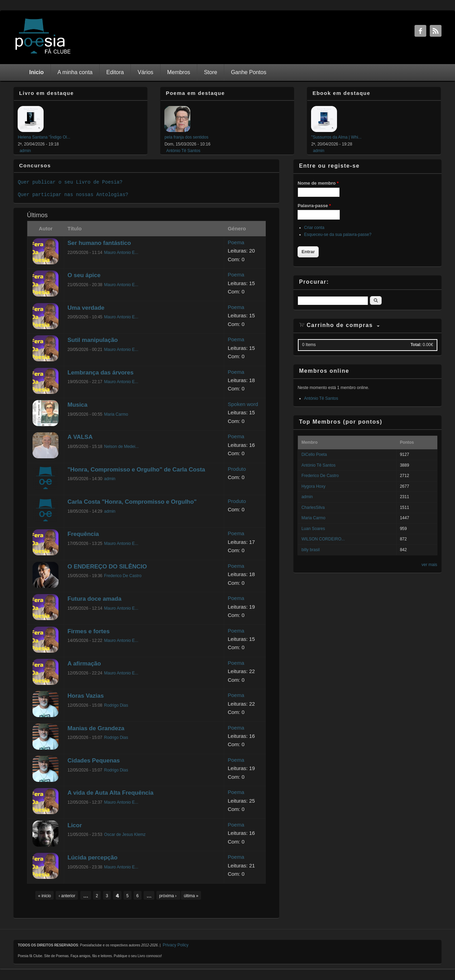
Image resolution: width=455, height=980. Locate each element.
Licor (75, 825)
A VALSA (80, 437)
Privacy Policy (176, 945)
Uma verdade (86, 308)
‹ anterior (67, 896)
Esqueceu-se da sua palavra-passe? (338, 235)
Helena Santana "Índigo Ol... (44, 137)
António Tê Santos (183, 151)
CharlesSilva (313, 507)
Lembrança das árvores (101, 373)
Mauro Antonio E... (121, 253)
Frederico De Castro (123, 576)
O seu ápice (84, 275)
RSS (436, 31)
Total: (416, 345)
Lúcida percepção (93, 858)
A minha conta (75, 72)
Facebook (420, 31)
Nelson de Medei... (121, 447)
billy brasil (311, 550)
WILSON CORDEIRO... (323, 539)
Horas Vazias (86, 696)
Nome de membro (318, 183)
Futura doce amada (94, 599)
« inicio (44, 896)
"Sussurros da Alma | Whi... (336, 137)
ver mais (429, 565)
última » (191, 896)
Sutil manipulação (93, 340)
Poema (236, 242)
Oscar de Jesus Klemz (125, 835)
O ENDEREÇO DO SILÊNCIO (107, 567)
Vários (145, 72)
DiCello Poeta (314, 454)
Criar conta (314, 228)
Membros (179, 72)
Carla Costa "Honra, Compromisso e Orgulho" (132, 502)
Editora (115, 72)
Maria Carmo (116, 414)
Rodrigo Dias (116, 705)
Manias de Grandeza (96, 728)
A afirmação (84, 664)
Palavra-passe (314, 206)
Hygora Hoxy (313, 486)
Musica (78, 405)
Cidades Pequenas (94, 761)
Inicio (37, 72)
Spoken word (243, 404)
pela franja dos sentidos (186, 137)
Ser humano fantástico (99, 243)
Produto (237, 469)
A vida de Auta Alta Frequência (110, 793)
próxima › (168, 896)
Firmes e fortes (89, 631)
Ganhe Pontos (248, 72)
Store (210, 72)
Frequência (83, 534)
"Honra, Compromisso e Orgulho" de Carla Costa (136, 470)
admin (25, 151)
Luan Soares (313, 529)
